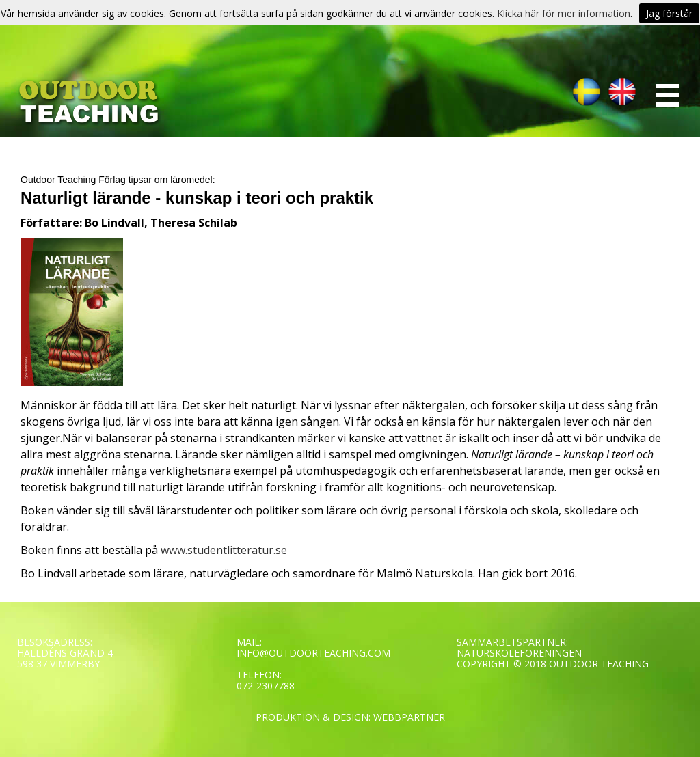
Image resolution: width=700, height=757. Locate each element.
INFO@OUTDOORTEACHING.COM (313, 653)
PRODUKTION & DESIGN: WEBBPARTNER (350, 717)
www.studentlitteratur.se (224, 550)
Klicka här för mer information (564, 13)
